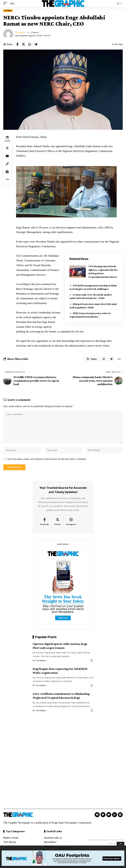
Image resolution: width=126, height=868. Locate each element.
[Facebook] (44, 526)
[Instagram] (71, 526)
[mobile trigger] (6, 4)
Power (8, 11)
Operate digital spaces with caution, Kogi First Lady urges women (60, 650)
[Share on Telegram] (36, 44)
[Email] (7, 156)
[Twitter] (58, 526)
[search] (111, 3)
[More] (7, 180)
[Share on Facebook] (17, 44)
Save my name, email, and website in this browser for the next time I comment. (47, 462)
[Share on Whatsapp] (30, 44)
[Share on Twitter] (23, 44)
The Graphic (20, 32)
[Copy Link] (7, 164)
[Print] (7, 172)
